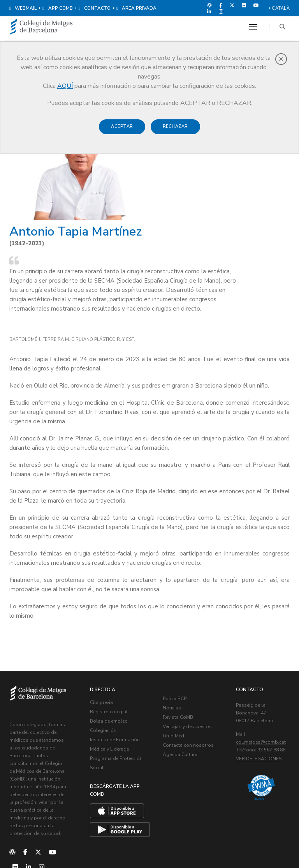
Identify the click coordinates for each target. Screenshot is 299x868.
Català (281, 8)
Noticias (176, 632)
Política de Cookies (266, 845)
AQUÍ (65, 86)
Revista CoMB (182, 641)
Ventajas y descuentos (192, 651)
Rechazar (175, 127)
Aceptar (122, 127)
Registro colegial (113, 636)
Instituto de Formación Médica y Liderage (116, 673)
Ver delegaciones (263, 691)
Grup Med (178, 660)
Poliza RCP (179, 623)
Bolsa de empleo (113, 645)
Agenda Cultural (185, 688)
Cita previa (106, 627)
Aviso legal (227, 845)
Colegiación (107, 655)
